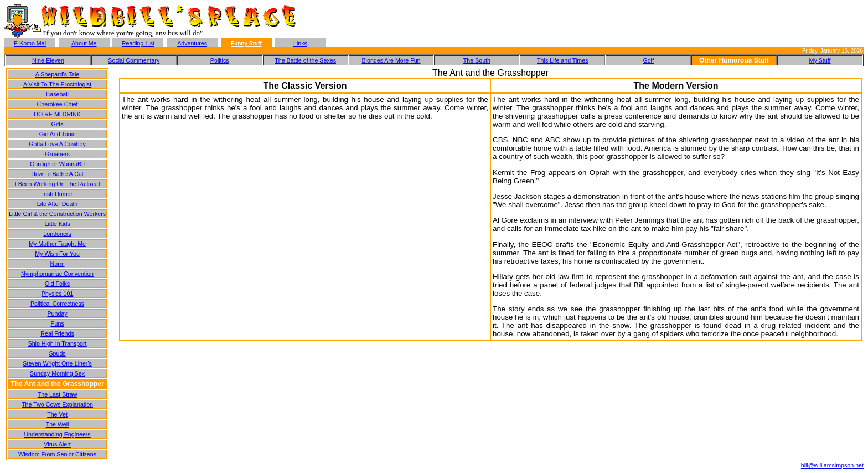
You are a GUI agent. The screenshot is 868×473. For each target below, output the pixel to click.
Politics (220, 60)
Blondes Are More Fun (391, 60)
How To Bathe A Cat (57, 174)
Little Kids (57, 224)
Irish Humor (57, 194)
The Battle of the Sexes (305, 60)
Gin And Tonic (58, 134)
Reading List (138, 43)
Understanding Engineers (57, 434)
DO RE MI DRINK (57, 114)
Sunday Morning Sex (57, 373)
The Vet (57, 414)
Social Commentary (134, 60)
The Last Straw (58, 394)
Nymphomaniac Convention (57, 274)
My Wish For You (57, 254)
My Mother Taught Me (57, 244)
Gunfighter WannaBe (57, 164)
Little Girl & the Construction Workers (57, 214)
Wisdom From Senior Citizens (57, 454)
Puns (57, 323)
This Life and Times (562, 60)
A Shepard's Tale (57, 74)
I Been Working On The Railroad (58, 184)
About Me (84, 43)
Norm (58, 264)
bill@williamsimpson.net (832, 465)
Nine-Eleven (48, 60)
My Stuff (820, 60)
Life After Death (57, 204)
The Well (58, 424)
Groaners (57, 154)
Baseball (57, 94)
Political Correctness (57, 304)
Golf (648, 60)
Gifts (58, 124)
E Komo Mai (30, 43)
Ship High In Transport (58, 343)
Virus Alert (57, 444)
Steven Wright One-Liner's (57, 363)
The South (477, 60)
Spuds (57, 353)
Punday (57, 313)
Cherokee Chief (58, 104)
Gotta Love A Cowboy (57, 144)
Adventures (192, 43)
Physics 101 (57, 294)
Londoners (57, 234)
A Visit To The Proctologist (57, 84)
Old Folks (57, 284)
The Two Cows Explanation (57, 404)
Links (300, 43)
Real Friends (57, 333)
